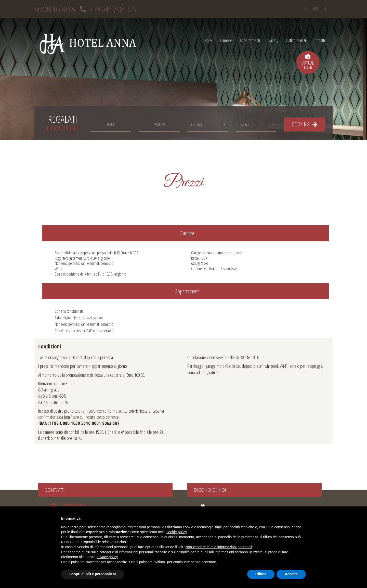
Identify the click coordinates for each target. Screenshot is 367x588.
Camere (226, 40)
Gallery (273, 40)
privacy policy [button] (107, 557)
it (307, 9)
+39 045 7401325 (113, 9)
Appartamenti (250, 40)
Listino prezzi (296, 40)
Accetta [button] (291, 574)
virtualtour (308, 62)
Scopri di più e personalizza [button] (93, 574)
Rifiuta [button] (261, 574)
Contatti (319, 40)
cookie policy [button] (176, 532)
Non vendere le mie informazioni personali (219, 547)
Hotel (208, 40)
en (316, 9)
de (324, 9)
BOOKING (305, 124)
